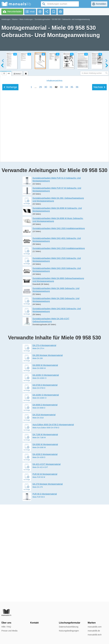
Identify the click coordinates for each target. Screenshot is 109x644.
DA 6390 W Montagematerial (45, 542)
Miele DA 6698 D (39, 505)
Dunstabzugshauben (42, 19)
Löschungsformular (70, 623)
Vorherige (10, 241)
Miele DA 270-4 (38, 446)
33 (61, 241)
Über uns (6, 623)
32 (56, 241)
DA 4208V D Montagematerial (46, 472)
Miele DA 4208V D (39, 475)
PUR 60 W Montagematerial (45, 571)
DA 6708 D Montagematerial (45, 482)
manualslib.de (94, 631)
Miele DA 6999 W (39, 465)
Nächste (99, 241)
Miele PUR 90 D (39, 594)
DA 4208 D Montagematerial (45, 551)
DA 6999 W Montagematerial (45, 462)
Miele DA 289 (38, 456)
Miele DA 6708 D (39, 485)
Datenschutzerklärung (69, 627)
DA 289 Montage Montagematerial (48, 452)
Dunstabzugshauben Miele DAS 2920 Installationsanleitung (59, 326)
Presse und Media (9, 631)
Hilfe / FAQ (6, 627)
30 (46, 241)
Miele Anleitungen (26, 19)
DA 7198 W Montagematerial (45, 532)
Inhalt (54, 234)
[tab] (6, 73)
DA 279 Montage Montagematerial (48, 581)
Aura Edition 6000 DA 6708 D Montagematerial (53, 522)
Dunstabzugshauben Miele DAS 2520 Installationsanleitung (59, 345)
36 (77, 241)
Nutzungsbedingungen (69, 631)
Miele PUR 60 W (39, 574)
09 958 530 (56, 19)
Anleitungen (6, 19)
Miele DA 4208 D (39, 555)
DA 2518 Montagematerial (44, 512)
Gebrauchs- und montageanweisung (76, 19)
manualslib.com (95, 627)
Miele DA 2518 (38, 515)
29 (40, 241)
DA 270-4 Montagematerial (44, 443)
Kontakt (34, 623)
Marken (15, 19)
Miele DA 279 (38, 584)
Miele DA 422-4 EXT (40, 564)
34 (66, 241)
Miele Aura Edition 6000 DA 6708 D (46, 525)
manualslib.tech (95, 635)
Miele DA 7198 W (39, 535)
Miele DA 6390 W (39, 545)
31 (51, 241)
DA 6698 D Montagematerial (45, 502)
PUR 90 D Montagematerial (45, 591)
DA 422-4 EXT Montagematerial (46, 561)
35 (72, 241)
